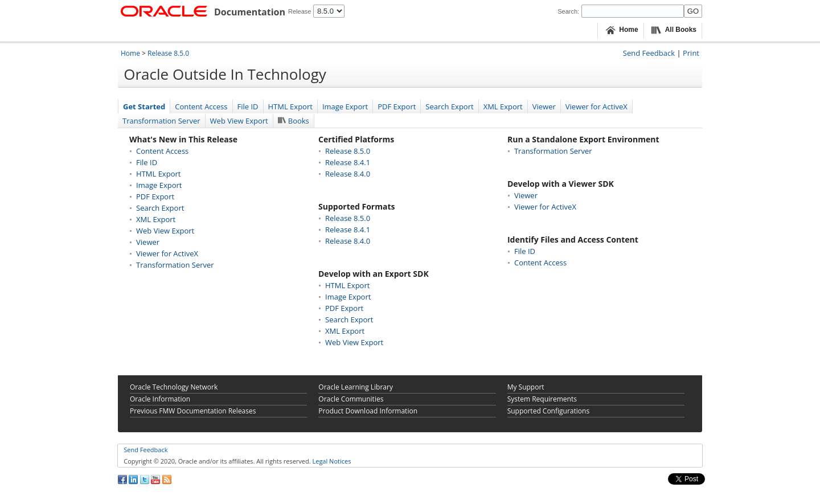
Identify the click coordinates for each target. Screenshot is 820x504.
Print (691, 53)
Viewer (544, 106)
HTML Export (290, 106)
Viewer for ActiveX (596, 106)
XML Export (503, 106)
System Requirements (542, 399)
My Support (526, 387)
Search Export (449, 106)
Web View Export (239, 121)
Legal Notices (331, 461)
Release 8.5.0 (168, 53)
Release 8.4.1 (348, 162)
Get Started (144, 106)
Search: (568, 11)
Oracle (160, 399)
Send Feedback (649, 53)
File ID (248, 106)
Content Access (201, 106)
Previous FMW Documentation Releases (193, 411)
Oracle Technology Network (174, 387)
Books (294, 121)
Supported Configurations (548, 411)
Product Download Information (368, 411)
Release (300, 11)
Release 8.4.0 (348, 174)
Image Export (345, 106)
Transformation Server (161, 121)
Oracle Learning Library (356, 387)
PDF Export (397, 106)
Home (130, 53)
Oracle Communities (351, 399)
